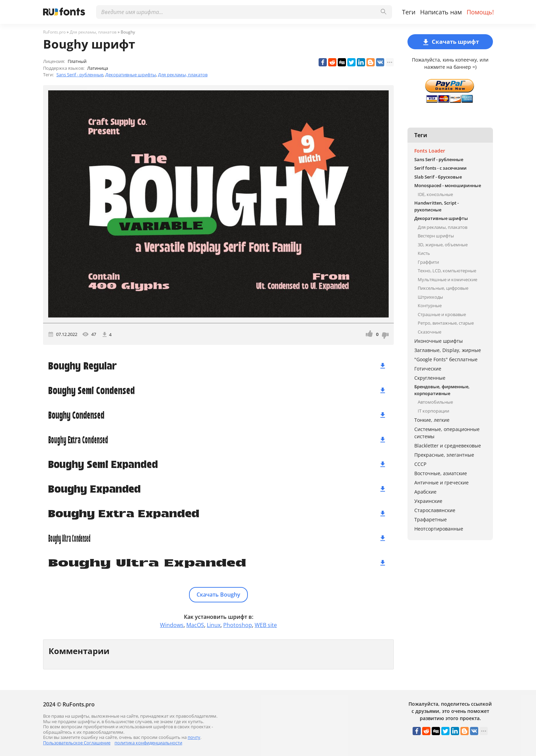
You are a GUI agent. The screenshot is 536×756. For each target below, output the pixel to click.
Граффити (428, 262)
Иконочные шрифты (439, 341)
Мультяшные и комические (447, 279)
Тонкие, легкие (432, 420)
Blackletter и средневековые (448, 446)
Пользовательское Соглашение (77, 743)
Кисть (424, 253)
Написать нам (441, 12)
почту (194, 737)
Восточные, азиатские (441, 473)
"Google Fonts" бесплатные (446, 359)
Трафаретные (431, 519)
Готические (428, 369)
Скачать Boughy (218, 595)
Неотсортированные (439, 529)
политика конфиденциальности (148, 743)
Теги (409, 12)
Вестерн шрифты (436, 236)
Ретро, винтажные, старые (446, 323)
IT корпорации (433, 411)
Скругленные (430, 378)
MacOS (195, 625)
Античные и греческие (441, 483)
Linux (214, 625)
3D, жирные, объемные (443, 245)
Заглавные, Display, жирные (448, 350)
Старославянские (435, 510)
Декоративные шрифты (131, 75)
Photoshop (238, 625)
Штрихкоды (430, 297)
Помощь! (480, 12)
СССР (420, 464)
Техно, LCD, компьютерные (447, 271)
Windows (172, 625)
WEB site (266, 625)
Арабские (425, 492)
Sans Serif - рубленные (80, 75)
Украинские (428, 501)
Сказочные (430, 332)
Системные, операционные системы (447, 433)
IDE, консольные (435, 194)
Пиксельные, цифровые (443, 288)
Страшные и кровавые (442, 314)
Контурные (430, 305)
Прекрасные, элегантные (444, 455)
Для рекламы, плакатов (183, 75)
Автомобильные (435, 402)
